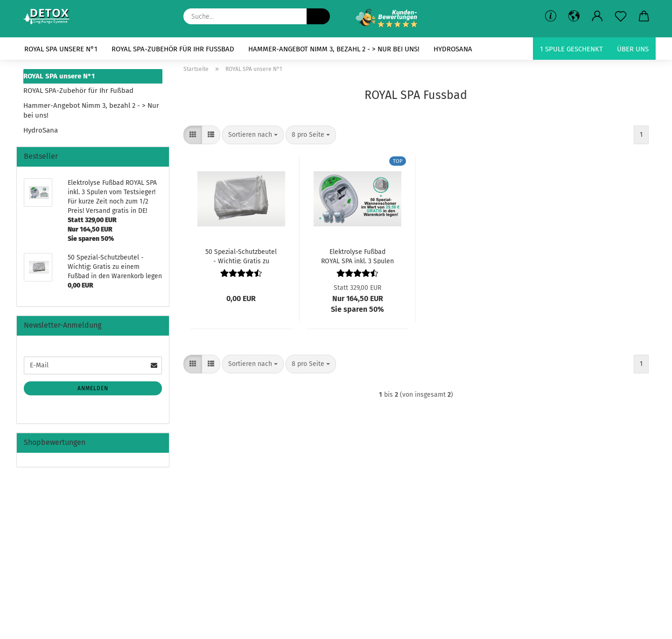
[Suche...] (318, 16)
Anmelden (93, 388)
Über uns (633, 49)
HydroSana (453, 49)
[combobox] (253, 135)
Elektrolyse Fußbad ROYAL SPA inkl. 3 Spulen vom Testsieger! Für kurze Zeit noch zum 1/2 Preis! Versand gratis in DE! (357, 256)
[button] (597, 16)
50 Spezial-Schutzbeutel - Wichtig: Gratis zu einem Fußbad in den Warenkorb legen (241, 256)
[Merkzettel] (621, 16)
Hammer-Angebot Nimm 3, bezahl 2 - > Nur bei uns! (334, 49)
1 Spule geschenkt (571, 49)
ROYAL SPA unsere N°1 (61, 49)
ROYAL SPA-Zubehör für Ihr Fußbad (173, 49)
